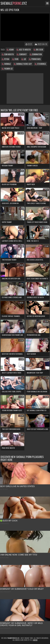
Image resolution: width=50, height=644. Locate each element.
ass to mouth (24, 50)
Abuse (35, 640)
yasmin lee (7, 69)
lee (24, 59)
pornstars (35, 59)
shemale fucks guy (23, 64)
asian (10, 50)
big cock (38, 50)
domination (36, 54)
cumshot (22, 54)
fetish (6, 59)
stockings (40, 64)
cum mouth (8, 54)
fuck (15, 59)
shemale (6, 64)
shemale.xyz (14, 3)
